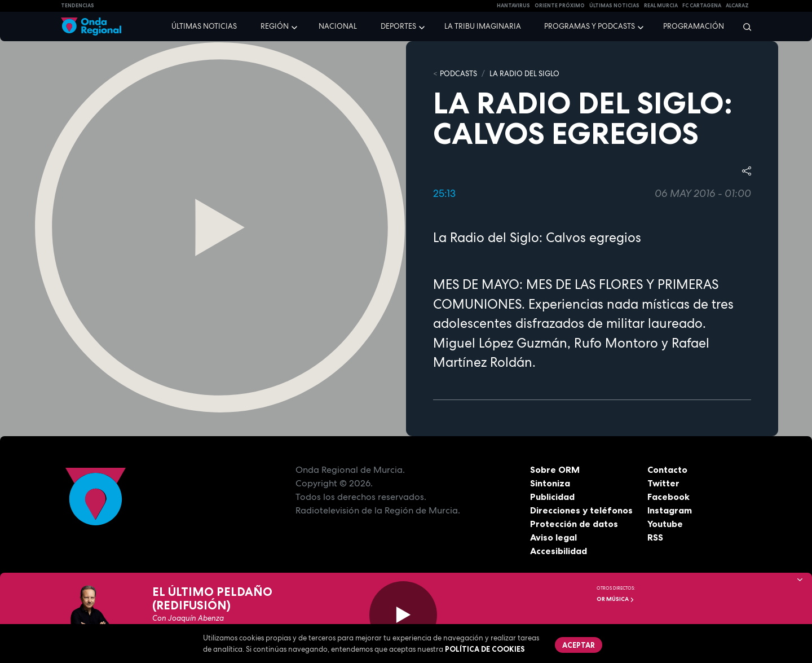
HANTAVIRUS (513, 6)
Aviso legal (553, 537)
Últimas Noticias (614, 6)
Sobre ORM (555, 469)
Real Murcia (661, 6)
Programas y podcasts (590, 26)
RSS (655, 537)
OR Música (615, 599)
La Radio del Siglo (524, 74)
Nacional (338, 26)
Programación (694, 26)
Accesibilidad (559, 551)
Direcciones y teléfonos (581, 510)
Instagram (670, 510)
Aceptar (579, 645)
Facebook (668, 497)
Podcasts (458, 74)
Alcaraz (737, 6)
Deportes (398, 26)
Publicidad (552, 497)
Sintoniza (550, 483)
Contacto (667, 469)
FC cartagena (702, 6)
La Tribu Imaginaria (483, 26)
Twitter (663, 483)
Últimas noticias (204, 26)
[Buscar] (743, 27)
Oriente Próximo (560, 6)
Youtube (665, 524)
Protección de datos (574, 524)
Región (275, 26)
